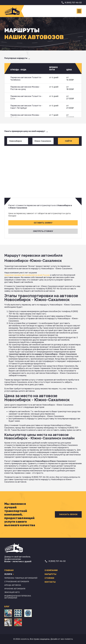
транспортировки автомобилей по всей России (27, 275)
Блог (7, 607)
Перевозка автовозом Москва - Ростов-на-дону (25, 88)
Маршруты (50, 574)
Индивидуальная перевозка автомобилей (18, 597)
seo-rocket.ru (67, 639)
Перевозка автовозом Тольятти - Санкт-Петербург (26, 107)
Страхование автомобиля (17, 582)
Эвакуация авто (12, 592)
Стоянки (49, 578)
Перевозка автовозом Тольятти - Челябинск (26, 79)
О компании (51, 570)
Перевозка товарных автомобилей (21, 578)
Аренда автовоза (13, 585)
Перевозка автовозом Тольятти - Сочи (26, 97)
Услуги (9, 574)
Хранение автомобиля (15, 589)
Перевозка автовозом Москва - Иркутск (25, 116)
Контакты (50, 582)
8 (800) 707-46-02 (73, 3)
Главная (9, 570)
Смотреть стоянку (43, 231)
